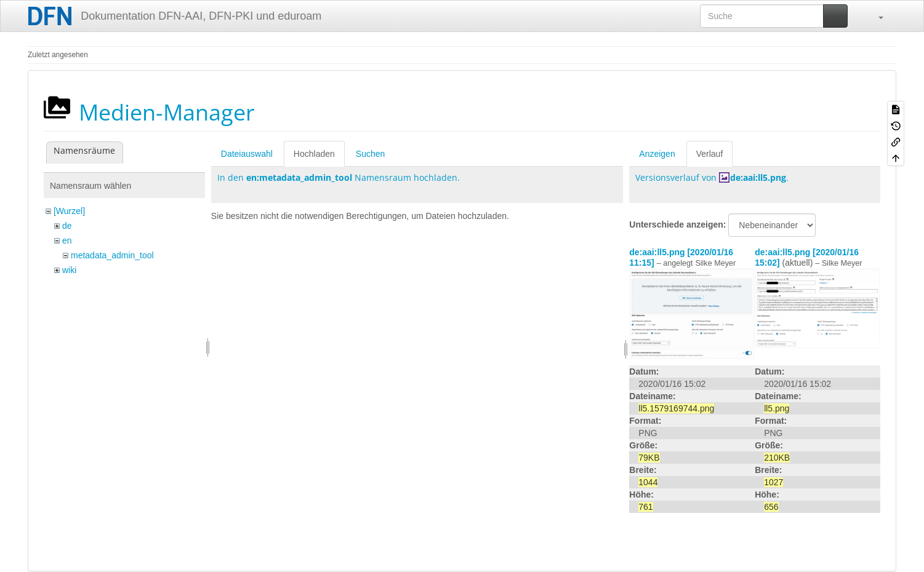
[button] (875, 16)
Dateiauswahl (247, 154)
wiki (69, 270)
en (67, 240)
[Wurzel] (69, 211)
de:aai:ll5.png (758, 177)
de (67, 226)
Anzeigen (657, 154)
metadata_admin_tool (112, 255)
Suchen (370, 154)
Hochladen (314, 154)
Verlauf (710, 154)
